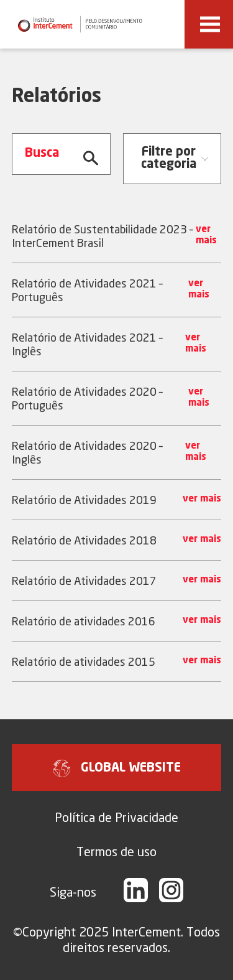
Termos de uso (116, 852)
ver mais (206, 236)
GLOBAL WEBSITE (117, 768)
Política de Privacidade (116, 817)
